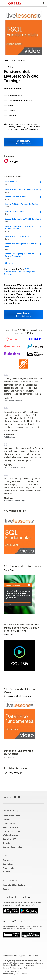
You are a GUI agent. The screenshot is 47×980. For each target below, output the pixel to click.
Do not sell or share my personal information (20, 956)
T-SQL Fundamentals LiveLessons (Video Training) (20, 272)
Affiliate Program (10, 835)
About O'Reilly (10, 810)
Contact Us (8, 860)
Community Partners (12, 831)
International (10, 880)
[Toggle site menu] (3, 3)
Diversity (7, 843)
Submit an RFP (9, 839)
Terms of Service (9, 968)
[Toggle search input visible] (44, 3)
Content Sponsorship (12, 847)
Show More (10, 263)
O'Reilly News (9, 823)
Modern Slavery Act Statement (15, 974)
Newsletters (8, 864)
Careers (6, 820)
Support (7, 855)
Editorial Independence (12, 971)
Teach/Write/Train (11, 816)
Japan (6, 889)
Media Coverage (10, 827)
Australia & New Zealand (14, 885)
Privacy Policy (9, 868)
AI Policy (6, 872)
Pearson (12, 115)
